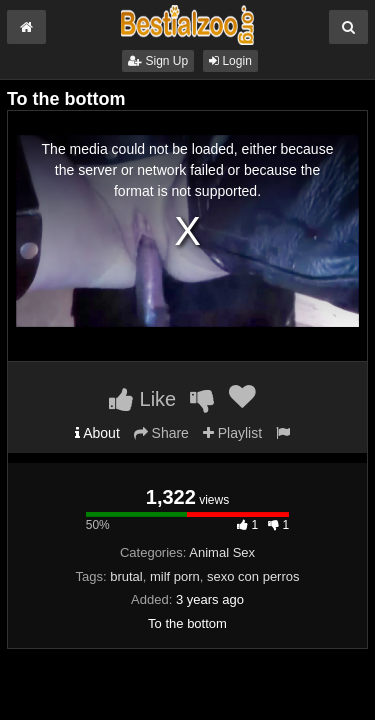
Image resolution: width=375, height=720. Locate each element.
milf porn (175, 576)
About (97, 433)
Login (230, 61)
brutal (126, 576)
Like (142, 399)
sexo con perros (253, 576)
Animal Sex (222, 552)
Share (161, 433)
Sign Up (158, 61)
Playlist (232, 433)
